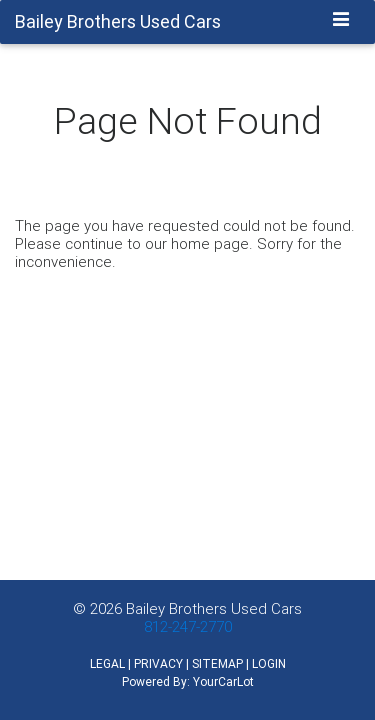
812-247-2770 (188, 626)
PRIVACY (158, 663)
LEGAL (107, 663)
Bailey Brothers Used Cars (214, 608)
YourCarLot (223, 681)
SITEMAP (217, 663)
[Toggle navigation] (341, 21)
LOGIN (269, 663)
